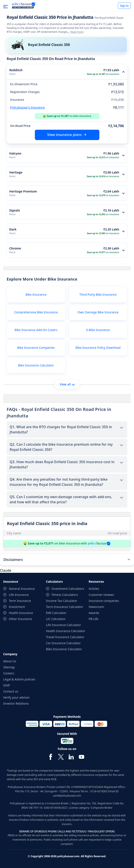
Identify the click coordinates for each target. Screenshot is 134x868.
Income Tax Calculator (62, 601)
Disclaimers (13, 560)
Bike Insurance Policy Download (98, 348)
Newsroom (96, 607)
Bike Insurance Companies (36, 348)
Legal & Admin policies (19, 679)
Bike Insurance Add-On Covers (36, 330)
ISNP (7, 685)
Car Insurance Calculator (63, 643)
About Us (10, 661)
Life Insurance (19, 595)
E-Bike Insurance (98, 330)
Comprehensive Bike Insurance (36, 312)
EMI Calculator (56, 613)
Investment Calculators (68, 589)
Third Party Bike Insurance (98, 294)
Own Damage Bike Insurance (98, 312)
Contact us (11, 691)
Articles (94, 589)
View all (67, 384)
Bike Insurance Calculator (36, 365)
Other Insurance (20, 619)
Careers (9, 673)
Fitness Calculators (65, 595)
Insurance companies (104, 601)
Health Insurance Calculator (66, 631)
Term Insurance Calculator (65, 607)
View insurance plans (64, 135)
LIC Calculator (56, 619)
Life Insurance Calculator (64, 625)
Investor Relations (16, 703)
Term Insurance (20, 601)
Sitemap (9, 667)
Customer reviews (101, 595)
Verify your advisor (16, 697)
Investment (17, 607)
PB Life (93, 619)
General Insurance (22, 589)
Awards (94, 613)
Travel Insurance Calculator (65, 637)
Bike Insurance (36, 294)
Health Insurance (21, 613)
